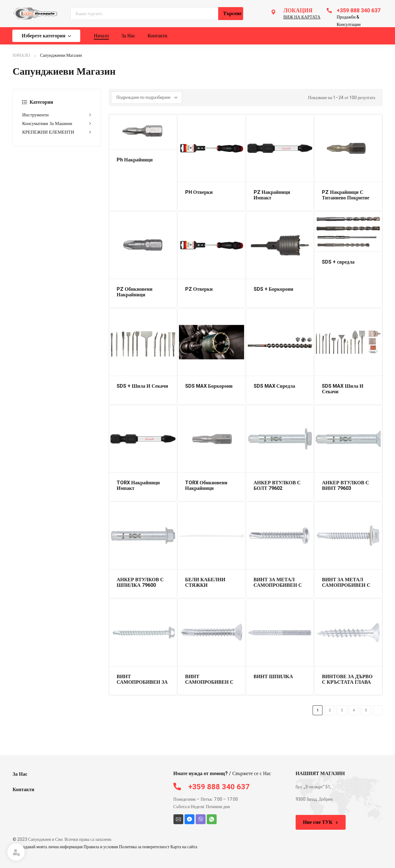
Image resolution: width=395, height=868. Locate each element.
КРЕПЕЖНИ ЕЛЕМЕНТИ (57, 132)
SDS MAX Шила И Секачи (343, 389)
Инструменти (57, 115)
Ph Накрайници (135, 160)
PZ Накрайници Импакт (272, 195)
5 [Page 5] (366, 710)
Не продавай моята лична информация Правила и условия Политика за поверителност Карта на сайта (105, 847)
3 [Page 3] (342, 710)
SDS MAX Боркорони (209, 386)
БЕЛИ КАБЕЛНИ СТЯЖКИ (205, 582)
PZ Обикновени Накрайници (135, 292)
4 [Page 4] (354, 710)
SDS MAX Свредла (274, 386)
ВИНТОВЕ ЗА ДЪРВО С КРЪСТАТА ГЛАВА (347, 679)
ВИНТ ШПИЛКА (273, 677)
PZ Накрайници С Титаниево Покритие (346, 195)
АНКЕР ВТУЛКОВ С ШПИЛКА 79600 (140, 582)
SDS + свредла (338, 262)
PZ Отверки (199, 289)
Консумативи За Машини (57, 123)
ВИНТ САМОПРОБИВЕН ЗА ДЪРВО (142, 682)
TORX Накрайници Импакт (138, 486)
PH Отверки (199, 192)
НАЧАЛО (21, 55)
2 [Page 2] (330, 710)
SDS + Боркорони (274, 289)
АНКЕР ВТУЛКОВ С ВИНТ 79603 (345, 486)
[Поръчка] (147, 98)
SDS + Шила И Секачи (142, 386)
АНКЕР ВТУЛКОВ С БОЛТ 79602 (277, 486)
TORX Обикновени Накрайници (206, 486)
